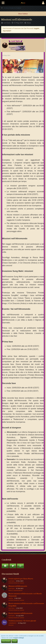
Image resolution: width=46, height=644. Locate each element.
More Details (6, 641)
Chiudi (15, 641)
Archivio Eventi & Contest (16, 583)
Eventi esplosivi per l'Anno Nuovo (21, 579)
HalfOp (11, 598)
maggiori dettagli (18, 638)
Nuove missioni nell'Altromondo (20, 613)
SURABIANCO (12, 623)
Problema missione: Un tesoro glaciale (22, 621)
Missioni (11, 625)
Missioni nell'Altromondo (18, 586)
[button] (3, 3)
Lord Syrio (7, 23)
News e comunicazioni (15, 590)
